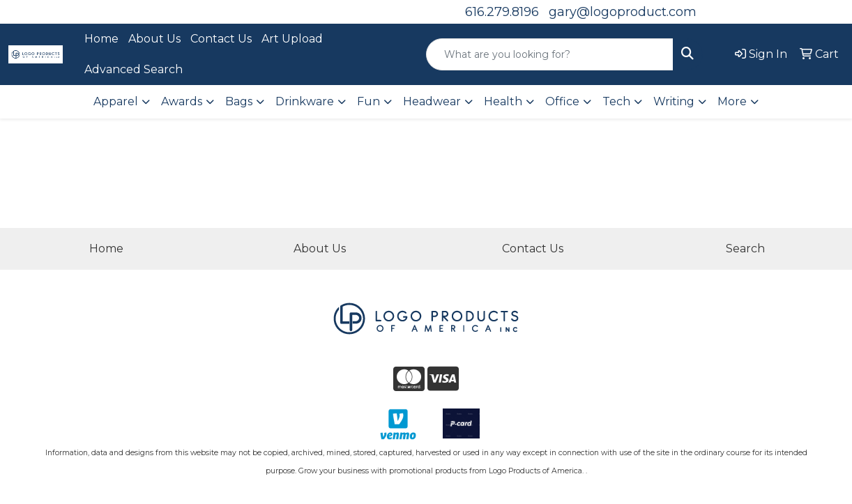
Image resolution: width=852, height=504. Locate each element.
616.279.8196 (502, 12)
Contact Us (221, 39)
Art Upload (292, 39)
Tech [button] (616, 101)
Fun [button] (368, 101)
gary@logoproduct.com (623, 12)
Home (101, 39)
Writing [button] (674, 101)
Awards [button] (182, 101)
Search (745, 249)
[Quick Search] (550, 54)
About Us (154, 39)
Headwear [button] (432, 101)
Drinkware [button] (305, 101)
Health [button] (503, 101)
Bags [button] (239, 101)
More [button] (732, 101)
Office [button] (562, 101)
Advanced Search (134, 69)
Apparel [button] (116, 101)
